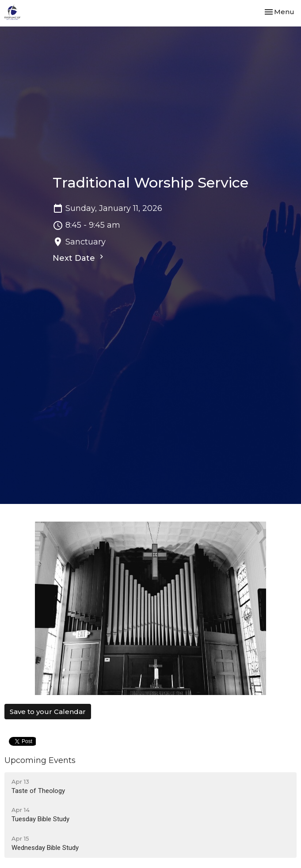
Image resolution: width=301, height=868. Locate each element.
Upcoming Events (40, 760)
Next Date (79, 258)
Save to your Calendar (48, 712)
